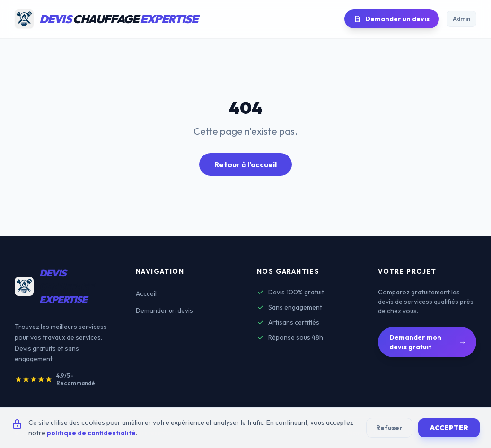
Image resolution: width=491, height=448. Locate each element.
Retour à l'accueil (245, 164)
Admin (461, 19)
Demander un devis (392, 19)
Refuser (389, 428)
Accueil (146, 293)
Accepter (449, 428)
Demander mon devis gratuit (427, 342)
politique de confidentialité (91, 433)
